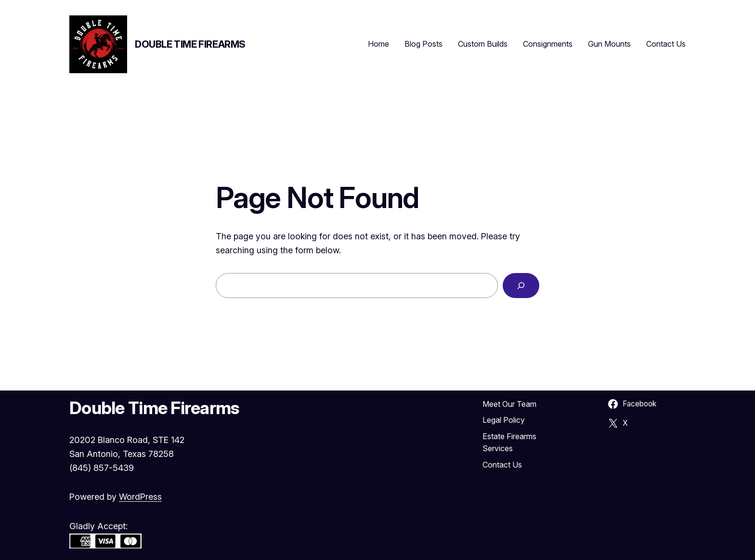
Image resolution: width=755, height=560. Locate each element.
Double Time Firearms (190, 44)
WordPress (140, 497)
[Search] (521, 286)
